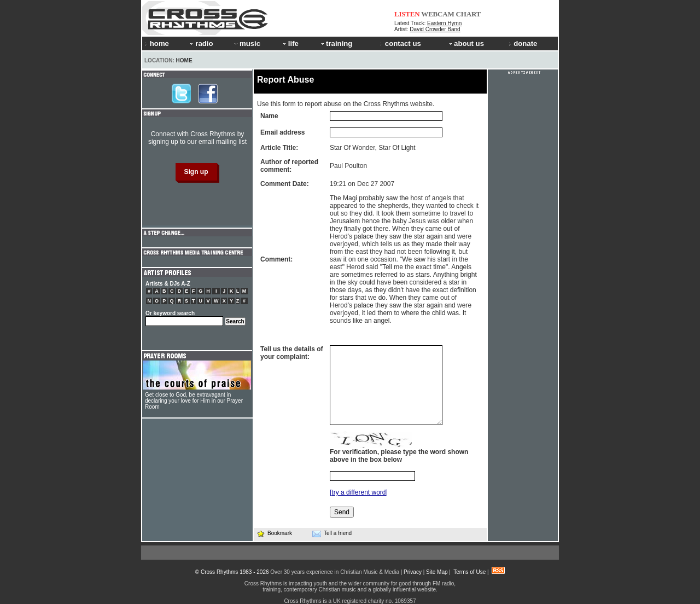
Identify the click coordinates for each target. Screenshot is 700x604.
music (247, 43)
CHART (469, 14)
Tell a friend (332, 533)
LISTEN (407, 14)
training (336, 43)
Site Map (437, 572)
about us (466, 43)
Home (184, 60)
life (290, 43)
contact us (401, 43)
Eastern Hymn (444, 23)
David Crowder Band (435, 29)
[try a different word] (359, 492)
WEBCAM (437, 14)
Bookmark (274, 533)
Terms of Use (469, 572)
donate (523, 43)
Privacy (413, 572)
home (157, 43)
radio (201, 43)
